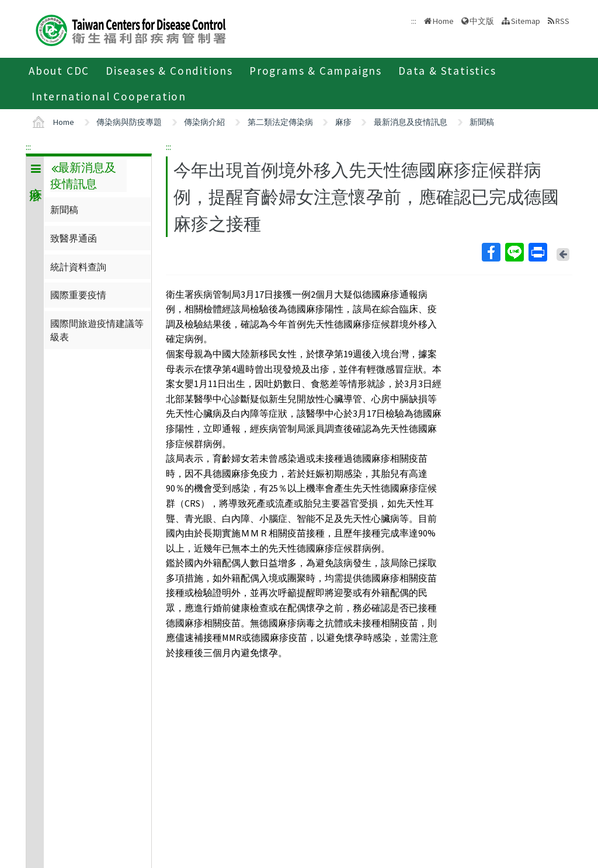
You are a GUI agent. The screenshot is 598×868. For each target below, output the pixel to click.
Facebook (491, 252)
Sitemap (526, 21)
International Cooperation (109, 96)
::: (28, 147)
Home (443, 21)
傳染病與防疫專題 (129, 122)
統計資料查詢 (78, 267)
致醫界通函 (74, 238)
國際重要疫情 (78, 295)
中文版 (482, 21)
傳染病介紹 (204, 122)
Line (514, 252)
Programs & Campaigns (316, 71)
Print (537, 252)
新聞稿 (482, 122)
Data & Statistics (447, 71)
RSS (562, 21)
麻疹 (343, 122)
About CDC (59, 71)
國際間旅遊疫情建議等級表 (97, 330)
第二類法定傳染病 (280, 122)
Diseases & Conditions (169, 71)
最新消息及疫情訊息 (411, 122)
